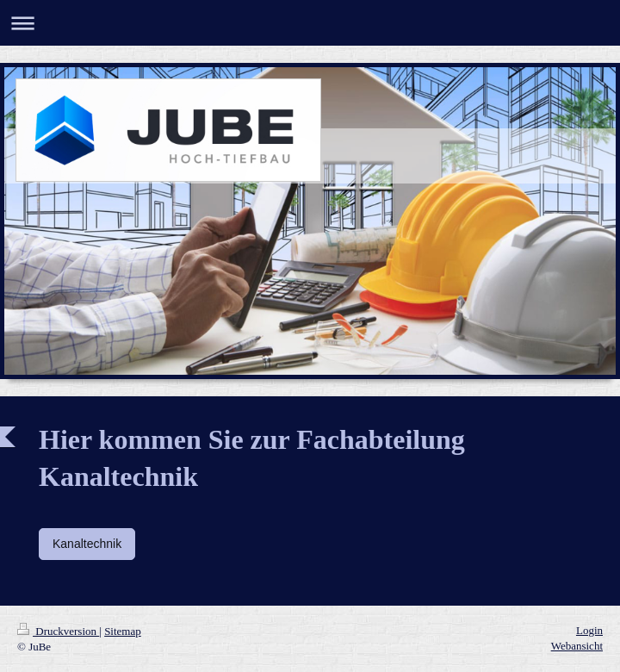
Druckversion (58, 631)
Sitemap (123, 631)
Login (589, 630)
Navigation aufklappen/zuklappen (310, 23)
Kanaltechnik (87, 544)
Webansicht (577, 646)
